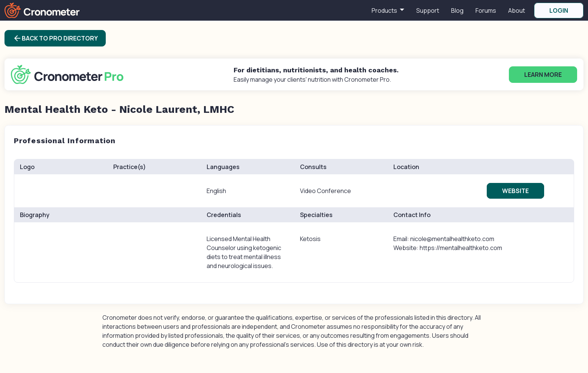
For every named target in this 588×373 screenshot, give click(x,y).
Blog (457, 10)
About (517, 10)
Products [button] (385, 10)
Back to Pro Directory (55, 38)
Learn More (543, 75)
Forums (486, 10)
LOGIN (559, 10)
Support (428, 10)
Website (515, 191)
